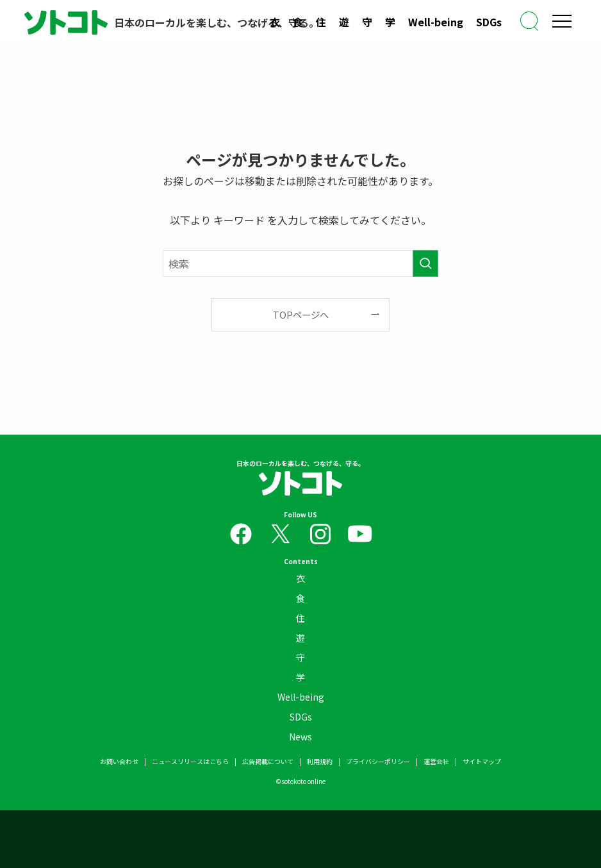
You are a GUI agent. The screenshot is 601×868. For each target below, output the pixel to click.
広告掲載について (268, 761)
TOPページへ (301, 314)
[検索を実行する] (425, 263)
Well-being (436, 22)
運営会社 (436, 761)
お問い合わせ (119, 761)
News (300, 737)
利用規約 (320, 761)
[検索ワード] (300, 263)
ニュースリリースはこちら (190, 761)
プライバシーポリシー (378, 761)
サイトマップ (482, 761)
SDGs (489, 22)
